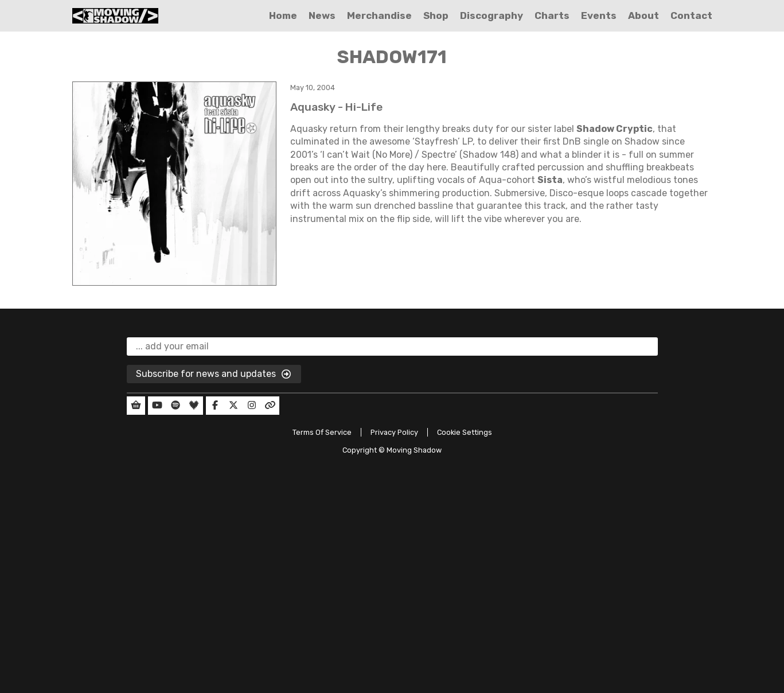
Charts (552, 15)
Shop (436, 15)
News (322, 15)
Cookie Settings (465, 432)
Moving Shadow (414, 450)
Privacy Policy (394, 432)
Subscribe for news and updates (214, 375)
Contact (691, 15)
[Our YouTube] (157, 406)
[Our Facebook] (215, 406)
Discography (492, 15)
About (643, 15)
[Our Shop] (136, 406)
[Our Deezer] (194, 406)
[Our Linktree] (270, 406)
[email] (392, 346)
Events (599, 15)
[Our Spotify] (175, 406)
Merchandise (379, 15)
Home (283, 15)
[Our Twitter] (233, 406)
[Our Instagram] (252, 406)
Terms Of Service (322, 432)
